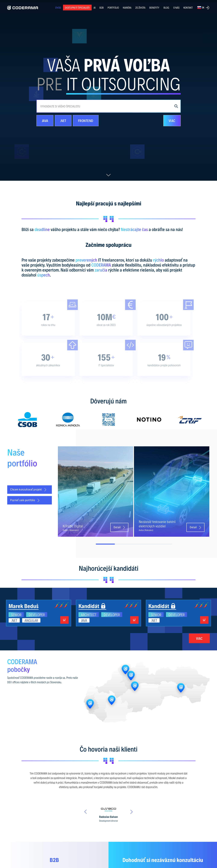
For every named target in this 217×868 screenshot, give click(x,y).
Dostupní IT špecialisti (77, 7)
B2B (102, 7)
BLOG (166, 8)
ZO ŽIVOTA (140, 7)
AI (95, 7)
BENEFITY (154, 7)
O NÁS (176, 7)
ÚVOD (58, 7)
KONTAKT (188, 7)
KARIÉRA (127, 7)
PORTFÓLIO (113, 7)
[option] (28, 420)
